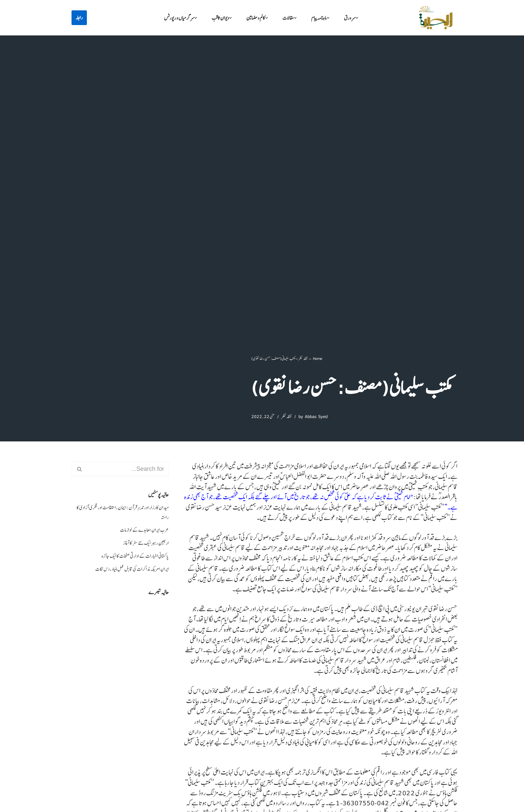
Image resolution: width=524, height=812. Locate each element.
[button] (357, 18)
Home (317, 358)
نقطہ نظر (303, 358)
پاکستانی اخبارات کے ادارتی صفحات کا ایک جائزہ (135, 556)
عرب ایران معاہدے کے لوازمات (144, 530)
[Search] (128, 469)
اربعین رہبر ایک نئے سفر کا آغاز (146, 543)
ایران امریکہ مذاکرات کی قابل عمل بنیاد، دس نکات (132, 569)
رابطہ (79, 18)
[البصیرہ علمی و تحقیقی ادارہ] (436, 18)
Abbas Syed (316, 416)
